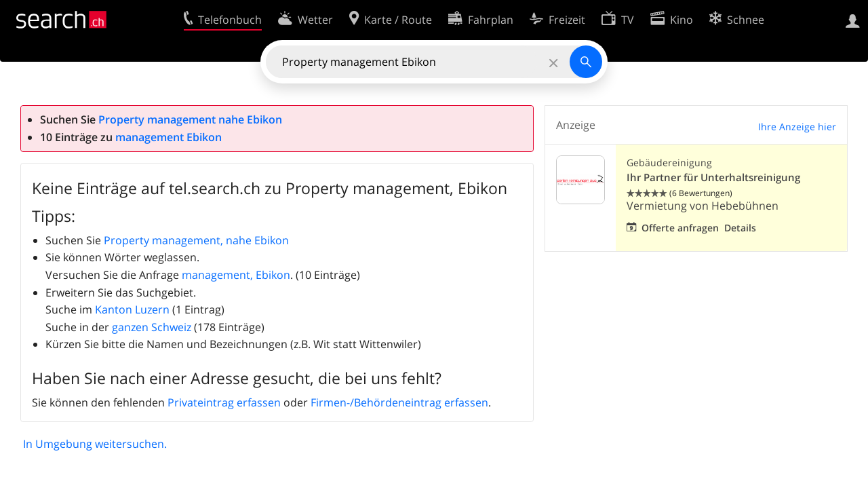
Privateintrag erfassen (224, 402)
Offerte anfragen (680, 228)
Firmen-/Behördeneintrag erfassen (399, 402)
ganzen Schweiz (152, 327)
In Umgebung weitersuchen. (95, 444)
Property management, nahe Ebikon (196, 240)
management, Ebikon (236, 275)
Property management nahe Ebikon (190, 119)
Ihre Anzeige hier (797, 127)
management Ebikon (169, 137)
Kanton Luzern (132, 309)
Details (740, 228)
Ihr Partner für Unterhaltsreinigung (713, 177)
